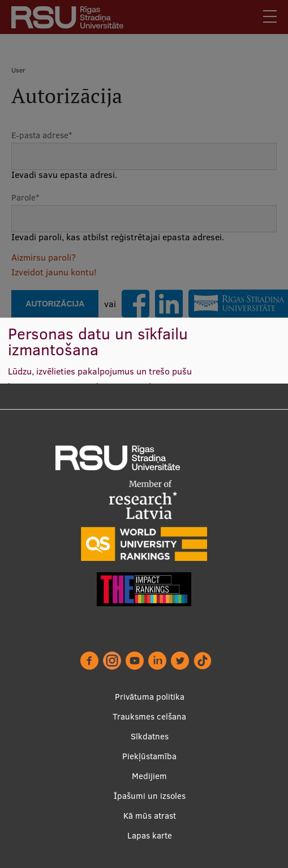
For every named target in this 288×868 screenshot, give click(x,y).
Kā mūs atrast (150, 816)
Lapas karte (150, 835)
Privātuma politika (150, 697)
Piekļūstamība (149, 756)
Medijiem (149, 776)
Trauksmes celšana (149, 716)
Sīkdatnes (150, 736)
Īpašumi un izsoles (150, 796)
